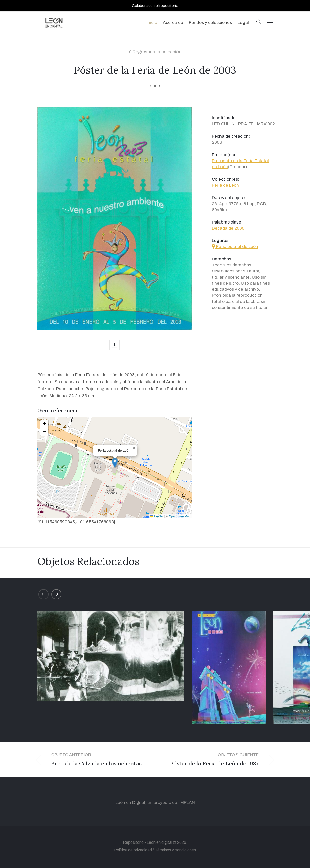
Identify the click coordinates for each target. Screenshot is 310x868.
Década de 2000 (228, 228)
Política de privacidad (133, 850)
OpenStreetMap (180, 516)
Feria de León (225, 185)
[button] (259, 23)
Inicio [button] (152, 23)
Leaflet (157, 516)
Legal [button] (243, 23)
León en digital (159, 842)
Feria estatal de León (235, 247)
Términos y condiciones (175, 850)
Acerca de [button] (173, 23)
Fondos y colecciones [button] (210, 23)
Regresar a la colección (155, 52)
